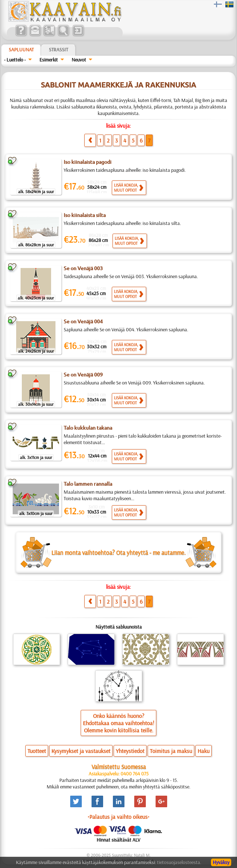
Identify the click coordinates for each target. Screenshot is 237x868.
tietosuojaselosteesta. (179, 862)
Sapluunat (21, 50)
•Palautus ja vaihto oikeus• (118, 817)
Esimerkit (49, 60)
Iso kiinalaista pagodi (88, 162)
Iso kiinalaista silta (85, 215)
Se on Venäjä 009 (83, 375)
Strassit (58, 50)
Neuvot (79, 60)
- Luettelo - (15, 60)
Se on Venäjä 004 (83, 322)
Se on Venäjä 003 (83, 268)
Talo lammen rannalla (88, 484)
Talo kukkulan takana (88, 428)
